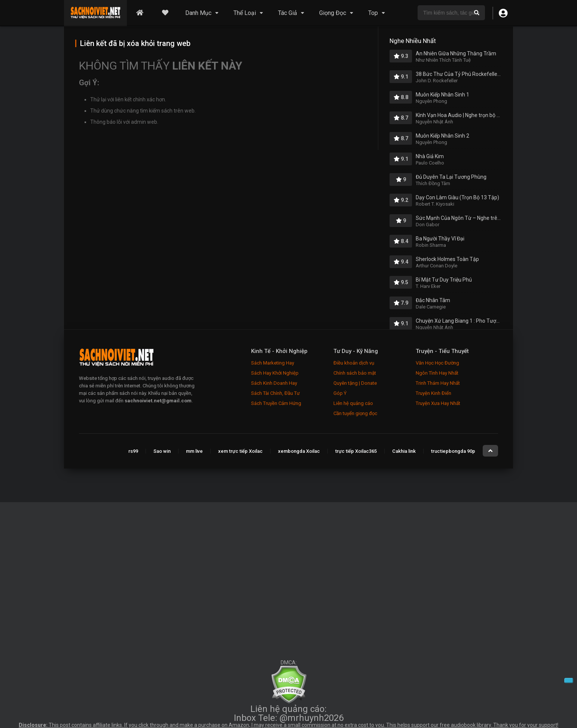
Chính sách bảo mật (355, 373)
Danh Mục (198, 13)
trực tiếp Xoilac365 (356, 451)
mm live (194, 451)
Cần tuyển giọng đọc (355, 413)
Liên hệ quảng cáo (353, 403)
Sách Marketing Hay (273, 363)
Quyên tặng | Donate (355, 383)
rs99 (133, 451)
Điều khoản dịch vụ (354, 363)
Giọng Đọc (333, 13)
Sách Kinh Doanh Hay (274, 383)
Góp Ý (340, 393)
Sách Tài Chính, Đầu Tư (275, 393)
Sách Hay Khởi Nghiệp (275, 373)
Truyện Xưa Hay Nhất (438, 403)
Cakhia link (404, 451)
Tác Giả (288, 13)
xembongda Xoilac (299, 451)
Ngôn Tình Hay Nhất (437, 373)
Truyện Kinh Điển (433, 393)
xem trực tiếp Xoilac (240, 451)
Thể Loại (245, 13)
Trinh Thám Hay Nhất (438, 383)
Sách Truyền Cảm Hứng (276, 403)
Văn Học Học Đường (437, 363)
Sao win (162, 451)
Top (373, 13)
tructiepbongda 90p (453, 451)
